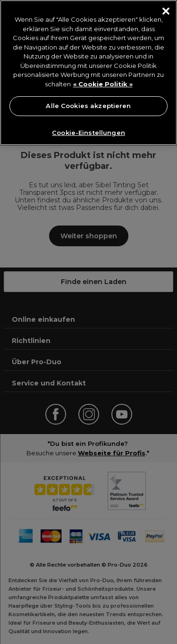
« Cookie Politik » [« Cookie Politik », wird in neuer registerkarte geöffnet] (103, 84)
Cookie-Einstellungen (88, 133)
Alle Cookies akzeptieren (88, 106)
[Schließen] (166, 11)
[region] (88, 73)
